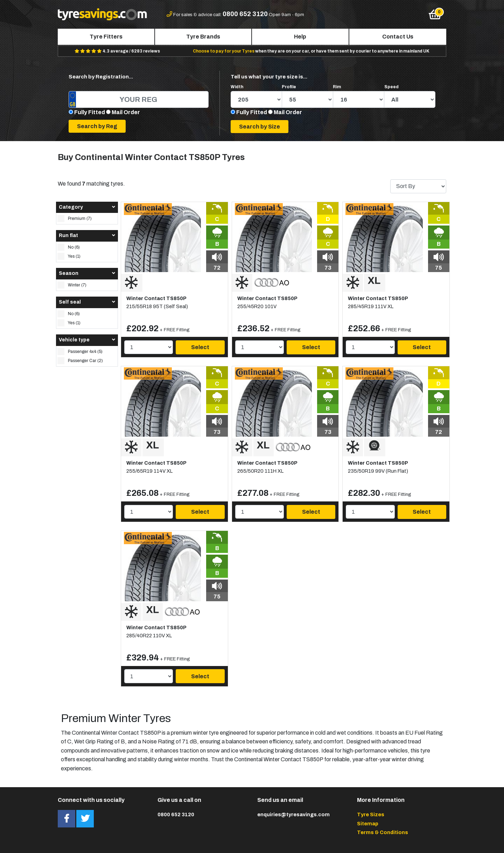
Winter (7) (72, 285)
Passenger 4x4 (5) (80, 352)
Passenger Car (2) (80, 361)
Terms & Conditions (383, 832)
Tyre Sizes (371, 814)
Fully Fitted (90, 112)
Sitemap (368, 824)
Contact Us (398, 37)
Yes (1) (69, 256)
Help (300, 37)
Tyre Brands (203, 37)
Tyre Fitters (106, 37)
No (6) (69, 247)
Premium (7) (75, 219)
